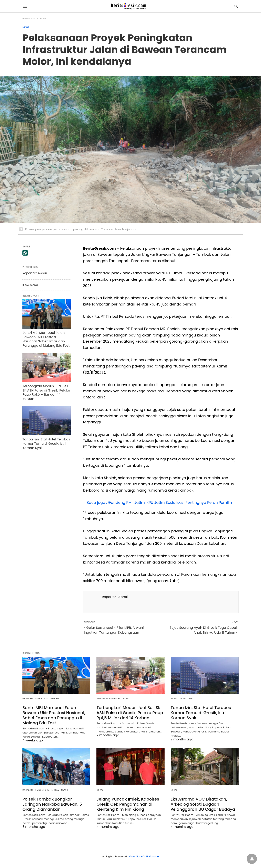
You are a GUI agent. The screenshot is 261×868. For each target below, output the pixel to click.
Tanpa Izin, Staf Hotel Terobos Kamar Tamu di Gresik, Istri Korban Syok (46, 444)
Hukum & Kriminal (108, 698)
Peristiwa (186, 698)
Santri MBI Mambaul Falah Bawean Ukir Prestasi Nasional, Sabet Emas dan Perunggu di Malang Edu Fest (46, 339)
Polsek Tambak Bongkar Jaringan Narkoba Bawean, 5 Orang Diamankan (52, 804)
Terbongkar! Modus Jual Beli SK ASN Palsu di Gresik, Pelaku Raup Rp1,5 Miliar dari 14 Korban (46, 392)
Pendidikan (51, 698)
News (43, 19)
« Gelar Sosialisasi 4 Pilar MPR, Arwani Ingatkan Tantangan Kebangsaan (114, 630)
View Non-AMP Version (144, 856)
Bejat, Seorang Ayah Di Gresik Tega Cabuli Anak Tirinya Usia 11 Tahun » (203, 630)
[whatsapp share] (25, 253)
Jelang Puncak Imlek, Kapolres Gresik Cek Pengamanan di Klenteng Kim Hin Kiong (128, 804)
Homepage (29, 19)
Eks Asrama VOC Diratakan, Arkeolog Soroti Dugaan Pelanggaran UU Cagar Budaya (203, 804)
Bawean (28, 698)
